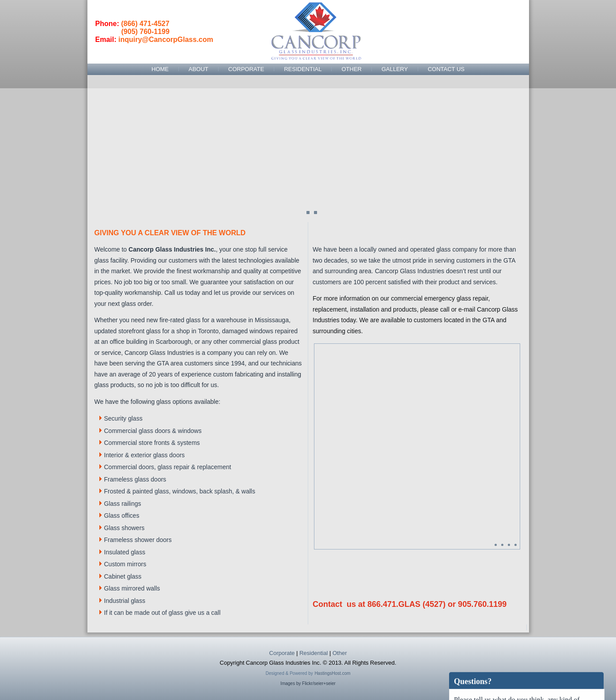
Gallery (395, 69)
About (198, 69)
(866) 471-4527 (145, 24)
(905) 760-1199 (145, 32)
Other (351, 69)
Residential (303, 69)
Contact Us (446, 69)
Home (160, 69)
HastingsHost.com (332, 673)
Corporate (246, 69)
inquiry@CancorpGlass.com (166, 40)
